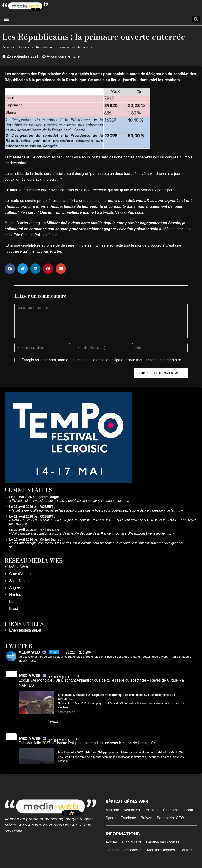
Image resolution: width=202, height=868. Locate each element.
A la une (112, 810)
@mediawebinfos (60, 677)
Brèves (146, 818)
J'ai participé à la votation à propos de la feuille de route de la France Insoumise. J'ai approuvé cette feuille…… (92, 533)
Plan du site (132, 842)
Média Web (19, 567)
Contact (186, 850)
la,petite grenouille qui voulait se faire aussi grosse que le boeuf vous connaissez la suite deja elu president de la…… (96, 510)
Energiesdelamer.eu (26, 630)
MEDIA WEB (30, 676)
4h (78, 676)
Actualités (132, 810)
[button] (6, 19)
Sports (111, 818)
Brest (14, 609)
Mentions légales (161, 850)
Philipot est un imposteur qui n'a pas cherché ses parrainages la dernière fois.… (69, 501)
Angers (15, 588)
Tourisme (129, 818)
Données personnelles (124, 850)
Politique (21, 47)
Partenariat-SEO (170, 818)
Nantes (15, 595)
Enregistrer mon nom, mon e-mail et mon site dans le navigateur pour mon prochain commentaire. (102, 360)
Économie (171, 810)
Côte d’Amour (21, 574)
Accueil (7, 47)
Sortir (189, 810)
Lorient (15, 602)
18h (78, 739)
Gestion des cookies (163, 842)
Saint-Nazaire (20, 581)
